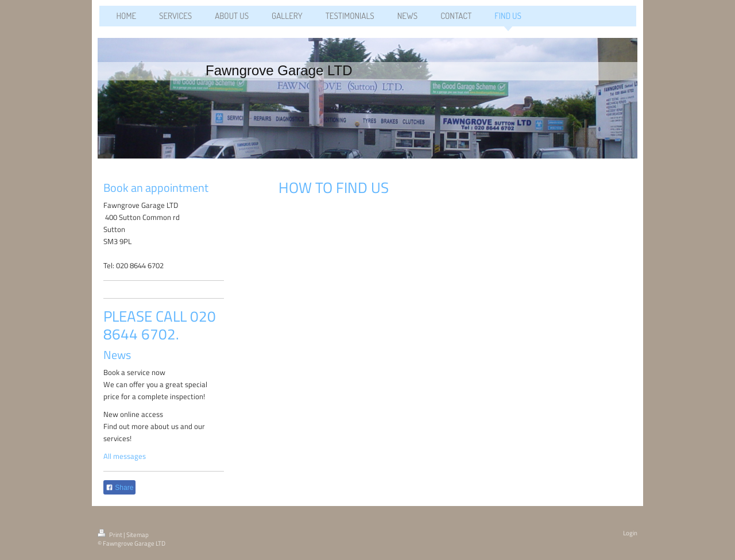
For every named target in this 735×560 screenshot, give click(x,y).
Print (111, 535)
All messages (125, 456)
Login (630, 533)
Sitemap (138, 535)
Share (119, 488)
